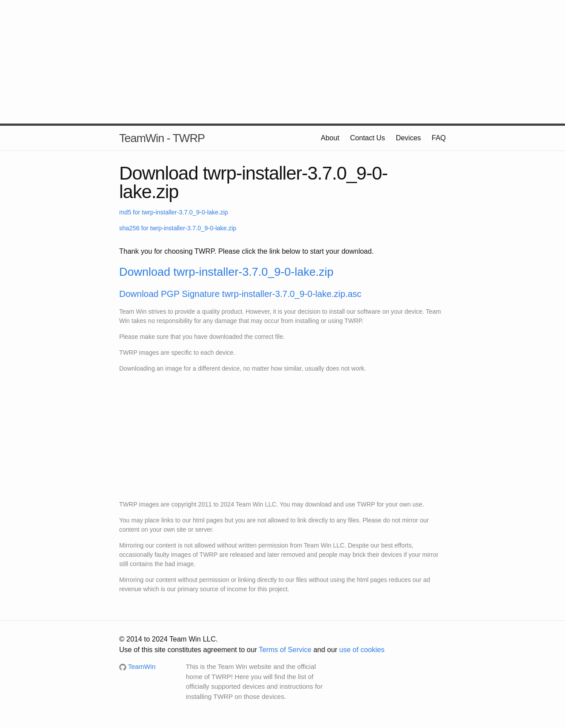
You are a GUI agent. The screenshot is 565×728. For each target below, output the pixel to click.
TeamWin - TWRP (162, 138)
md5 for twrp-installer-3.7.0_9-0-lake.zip (174, 212)
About (330, 138)
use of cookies (362, 650)
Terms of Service (285, 650)
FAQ (439, 138)
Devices (409, 138)
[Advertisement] (282, 62)
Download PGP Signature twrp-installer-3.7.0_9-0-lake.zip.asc (240, 294)
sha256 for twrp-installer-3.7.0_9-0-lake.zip (178, 228)
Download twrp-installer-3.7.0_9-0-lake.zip (226, 272)
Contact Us (367, 138)
